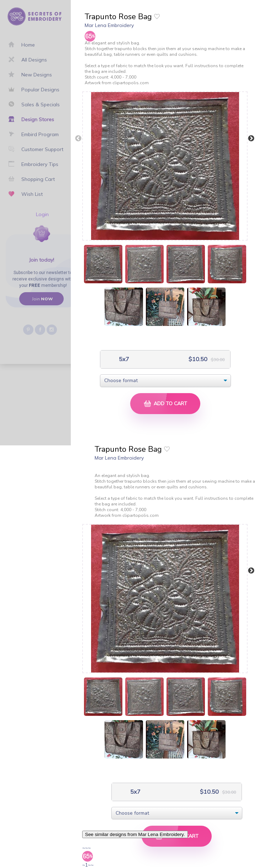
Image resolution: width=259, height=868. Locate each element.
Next (251, 139)
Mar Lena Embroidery (109, 25)
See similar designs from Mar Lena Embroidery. (135, 834)
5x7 (123, 359)
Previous (78, 139)
